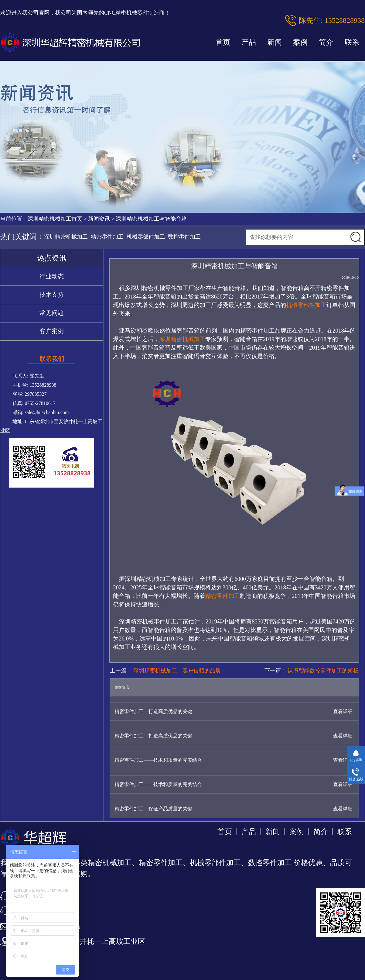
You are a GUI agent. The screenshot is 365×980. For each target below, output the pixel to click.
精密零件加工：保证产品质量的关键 (153, 809)
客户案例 (52, 331)
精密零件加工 (107, 237)
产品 (249, 42)
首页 (223, 42)
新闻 (275, 42)
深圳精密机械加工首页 (55, 219)
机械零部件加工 (146, 237)
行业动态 (52, 276)
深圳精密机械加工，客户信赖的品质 (176, 671)
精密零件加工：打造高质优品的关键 (153, 711)
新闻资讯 (99, 219)
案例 (300, 42)
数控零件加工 (184, 237)
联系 (352, 42)
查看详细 (343, 711)
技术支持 (52, 295)
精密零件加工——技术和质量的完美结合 (158, 760)
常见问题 (52, 313)
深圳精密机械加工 (66, 237)
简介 (326, 42)
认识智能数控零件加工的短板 (323, 671)
